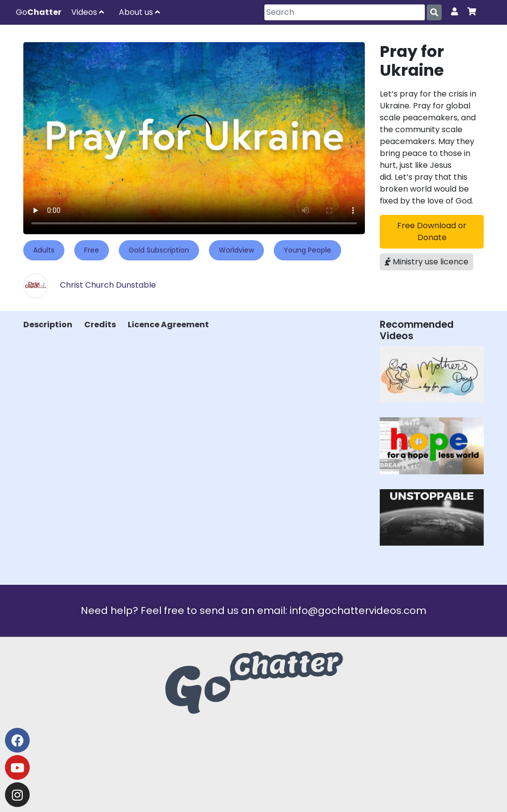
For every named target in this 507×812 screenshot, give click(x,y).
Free (92, 250)
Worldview (236, 250)
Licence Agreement (168, 325)
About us (139, 12)
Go (39, 12)
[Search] (345, 12)
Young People (307, 250)
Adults (44, 250)
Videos (88, 12)
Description (48, 325)
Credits (100, 325)
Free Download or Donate (432, 231)
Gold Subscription (159, 250)
